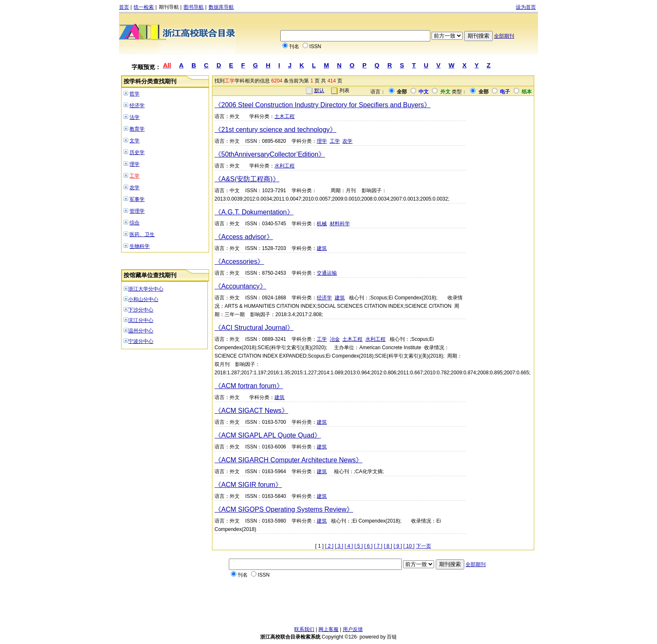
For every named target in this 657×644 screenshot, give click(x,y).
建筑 (322, 248)
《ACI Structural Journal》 (254, 328)
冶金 (335, 339)
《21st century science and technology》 (275, 130)
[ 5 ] (359, 546)
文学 (135, 141)
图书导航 (194, 7)
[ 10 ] (409, 546)
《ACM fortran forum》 (249, 386)
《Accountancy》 (241, 286)
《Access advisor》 (244, 237)
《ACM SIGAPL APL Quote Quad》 (268, 435)
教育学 (137, 129)
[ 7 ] (378, 546)
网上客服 (328, 629)
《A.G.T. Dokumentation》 (254, 212)
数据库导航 (221, 7)
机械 (322, 224)
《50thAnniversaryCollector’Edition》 (270, 154)
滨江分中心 (141, 320)
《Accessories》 (239, 261)
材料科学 (340, 224)
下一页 (424, 546)
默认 (319, 90)
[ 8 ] (388, 546)
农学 (135, 188)
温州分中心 (141, 331)
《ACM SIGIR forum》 (248, 485)
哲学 (135, 94)
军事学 (137, 199)
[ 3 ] (339, 546)
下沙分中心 (141, 310)
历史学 (137, 152)
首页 (124, 7)
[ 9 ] (398, 546)
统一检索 (144, 7)
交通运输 (327, 273)
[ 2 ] (329, 546)
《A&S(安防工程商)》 (247, 179)
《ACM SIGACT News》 (251, 411)
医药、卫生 (142, 234)
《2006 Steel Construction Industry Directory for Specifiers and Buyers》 (323, 105)
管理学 (137, 211)
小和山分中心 (143, 299)
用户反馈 (353, 629)
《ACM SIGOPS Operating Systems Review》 (284, 509)
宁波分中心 (141, 341)
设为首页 (526, 7)
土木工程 (285, 116)
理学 (135, 164)
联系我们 (304, 629)
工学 (135, 176)
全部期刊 (504, 36)
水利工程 (285, 166)
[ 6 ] (368, 546)
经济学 (137, 106)
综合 (135, 223)
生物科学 (140, 246)
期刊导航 (169, 7)
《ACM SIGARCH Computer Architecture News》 (288, 460)
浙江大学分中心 (146, 289)
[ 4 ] (349, 546)
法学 (135, 117)
